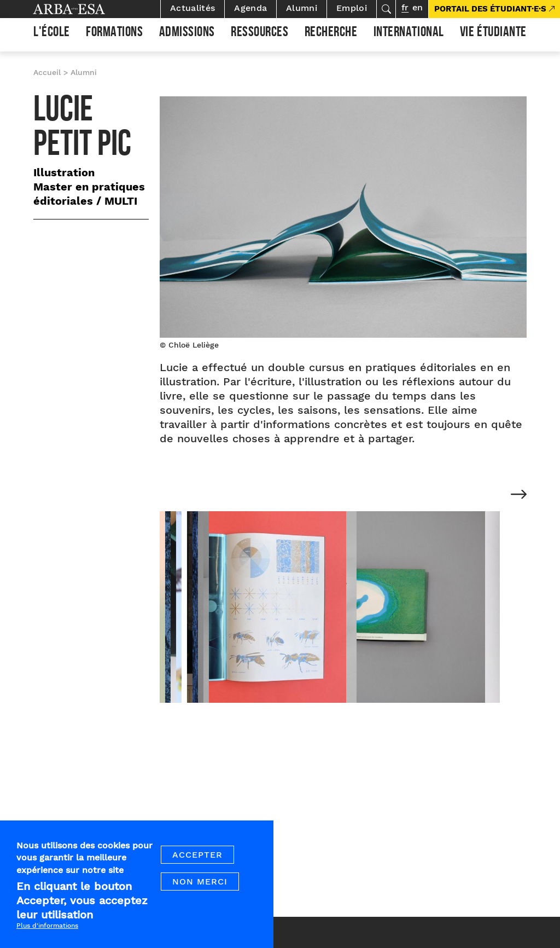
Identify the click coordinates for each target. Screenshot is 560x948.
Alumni (302, 8)
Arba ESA (87, 9)
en (418, 7)
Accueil (47, 72)
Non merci (200, 883)
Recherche (331, 33)
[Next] (519, 495)
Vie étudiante (493, 33)
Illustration (64, 172)
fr (405, 7)
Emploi (352, 8)
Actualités (192, 8)
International (409, 33)
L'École (52, 33)
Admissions (187, 33)
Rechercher (386, 9)
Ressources (259, 33)
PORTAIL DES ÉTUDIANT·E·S (490, 9)
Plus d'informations (47, 927)
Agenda (250, 8)
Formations (114, 33)
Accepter (197, 856)
